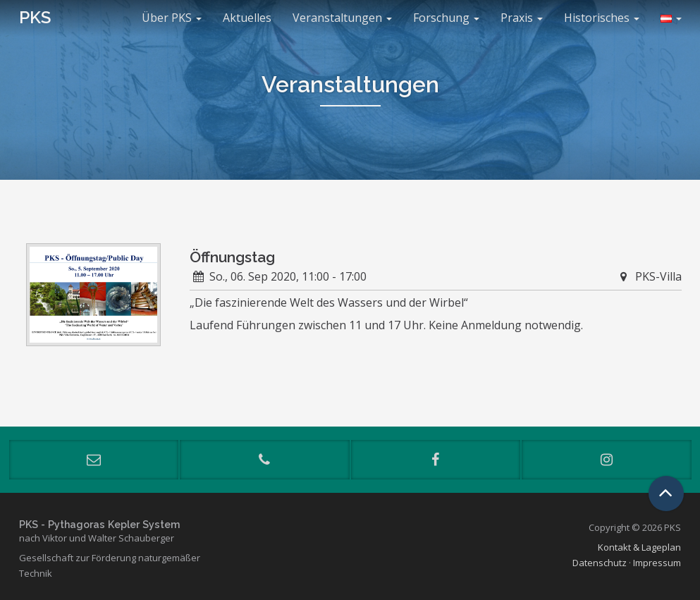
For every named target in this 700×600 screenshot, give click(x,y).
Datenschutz (600, 563)
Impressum (657, 563)
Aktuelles (247, 18)
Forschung (446, 18)
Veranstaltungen (342, 18)
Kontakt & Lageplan (639, 547)
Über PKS (172, 18)
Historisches (602, 18)
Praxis (522, 18)
